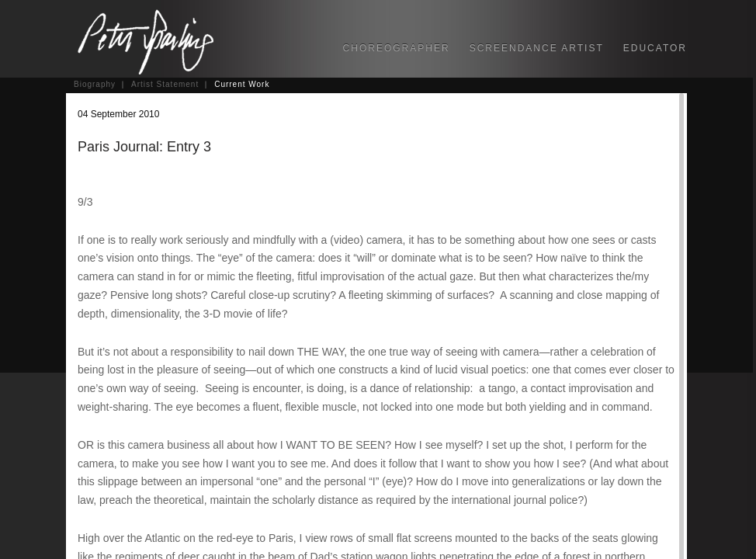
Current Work (242, 84)
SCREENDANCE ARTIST (537, 48)
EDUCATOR (655, 48)
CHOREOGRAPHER (397, 48)
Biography (95, 84)
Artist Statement (165, 84)
